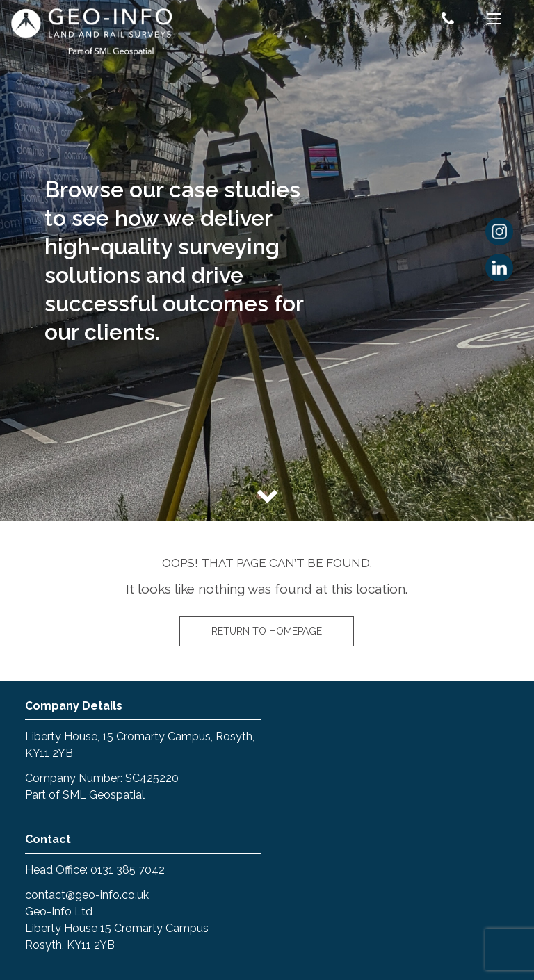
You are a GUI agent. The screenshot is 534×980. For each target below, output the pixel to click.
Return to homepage (267, 631)
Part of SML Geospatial (85, 795)
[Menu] (494, 21)
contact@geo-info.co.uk (87, 895)
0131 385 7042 (128, 870)
